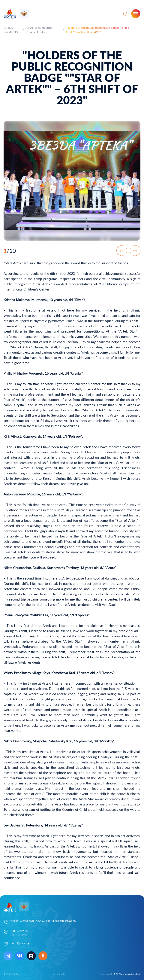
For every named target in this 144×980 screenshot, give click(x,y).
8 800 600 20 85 (19, 931)
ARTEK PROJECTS (11, 30)
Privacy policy (60, 974)
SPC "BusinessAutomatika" (127, 974)
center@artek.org (19, 943)
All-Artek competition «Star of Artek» (40, 30)
